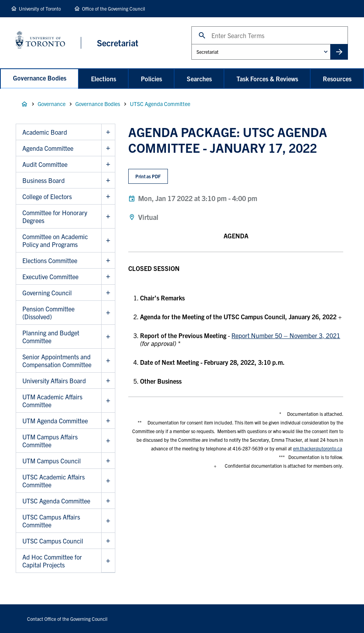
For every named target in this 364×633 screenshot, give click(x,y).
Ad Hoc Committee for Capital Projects (52, 561)
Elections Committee (50, 260)
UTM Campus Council (52, 461)
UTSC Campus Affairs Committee (51, 521)
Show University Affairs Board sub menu (108, 381)
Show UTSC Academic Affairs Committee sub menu (108, 481)
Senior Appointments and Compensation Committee (57, 360)
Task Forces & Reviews (267, 79)
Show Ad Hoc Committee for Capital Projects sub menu (108, 561)
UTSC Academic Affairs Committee (54, 481)
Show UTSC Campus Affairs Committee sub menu (108, 521)
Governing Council (47, 293)
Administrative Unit (191, 44)
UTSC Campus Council (53, 541)
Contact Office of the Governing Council (67, 619)
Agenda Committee (48, 148)
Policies (151, 79)
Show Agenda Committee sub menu (108, 148)
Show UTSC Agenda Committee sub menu (108, 501)
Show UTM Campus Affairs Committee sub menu (108, 441)
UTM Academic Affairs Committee (52, 401)
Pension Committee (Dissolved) (48, 313)
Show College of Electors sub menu (108, 197)
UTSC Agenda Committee (160, 104)
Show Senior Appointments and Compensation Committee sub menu (108, 361)
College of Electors (47, 196)
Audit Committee (45, 164)
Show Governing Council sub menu (108, 293)
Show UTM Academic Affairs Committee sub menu (108, 401)
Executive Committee (50, 276)
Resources (337, 79)
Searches (199, 79)
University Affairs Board (54, 381)
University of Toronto (40, 8)
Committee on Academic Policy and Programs (55, 240)
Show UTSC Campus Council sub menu (108, 541)
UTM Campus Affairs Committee (50, 441)
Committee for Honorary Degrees (55, 216)
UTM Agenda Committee (55, 421)
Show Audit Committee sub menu (108, 164)
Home (24, 104)
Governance (52, 104)
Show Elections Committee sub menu (108, 261)
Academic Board (45, 132)
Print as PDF (148, 176)
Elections (104, 79)
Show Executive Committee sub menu (108, 277)
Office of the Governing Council (114, 8)
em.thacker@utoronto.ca (318, 448)
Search (191, 26)
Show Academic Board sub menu (108, 132)
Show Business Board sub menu (108, 180)
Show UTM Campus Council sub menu (108, 461)
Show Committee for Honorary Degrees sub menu (108, 217)
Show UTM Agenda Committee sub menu (108, 421)
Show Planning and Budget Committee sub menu (108, 337)
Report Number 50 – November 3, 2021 (286, 335)
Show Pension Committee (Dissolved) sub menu (108, 313)
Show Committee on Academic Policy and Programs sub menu (108, 241)
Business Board (44, 180)
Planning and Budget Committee (51, 337)
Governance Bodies (40, 78)
